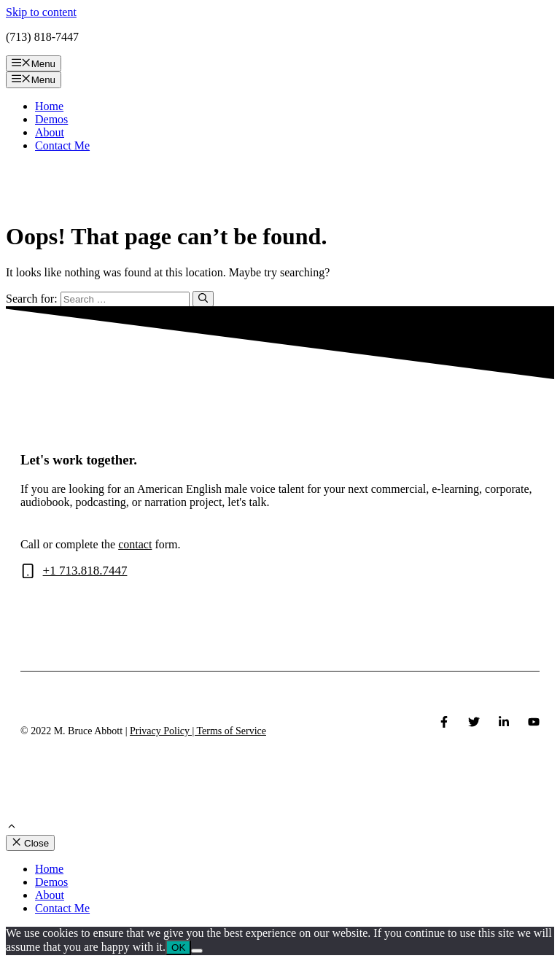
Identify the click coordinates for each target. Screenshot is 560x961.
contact (135, 544)
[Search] (203, 299)
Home (49, 106)
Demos (51, 119)
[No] (197, 951)
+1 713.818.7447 (85, 571)
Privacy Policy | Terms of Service (198, 731)
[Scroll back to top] (12, 828)
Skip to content (41, 12)
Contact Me (62, 145)
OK (178, 948)
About (50, 132)
